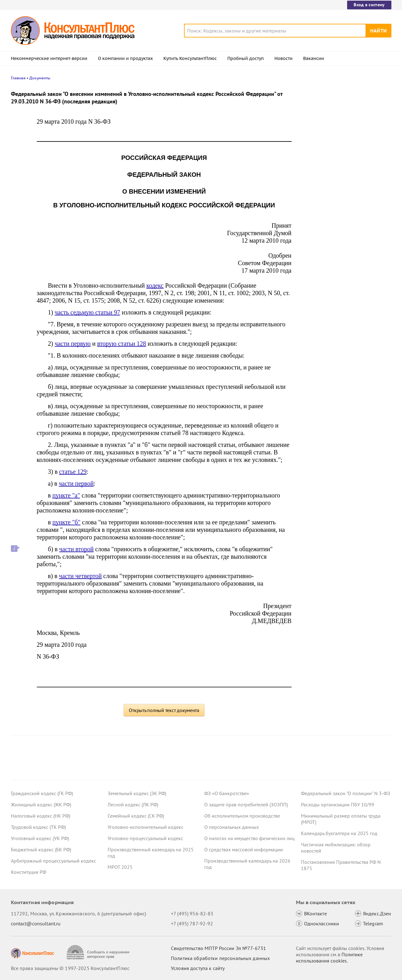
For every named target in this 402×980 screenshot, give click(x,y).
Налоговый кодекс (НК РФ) (41, 816)
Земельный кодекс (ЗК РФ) (137, 793)
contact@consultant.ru (36, 923)
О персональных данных (232, 827)
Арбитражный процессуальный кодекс (53, 861)
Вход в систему (369, 5)
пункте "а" (66, 495)
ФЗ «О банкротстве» (227, 793)
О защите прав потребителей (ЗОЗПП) (246, 804)
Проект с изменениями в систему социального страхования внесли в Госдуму (341, 156)
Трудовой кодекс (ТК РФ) (38, 827)
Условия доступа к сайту (198, 968)
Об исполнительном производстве (242, 816)
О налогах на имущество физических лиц (249, 838)
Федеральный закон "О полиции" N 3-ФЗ (346, 793)
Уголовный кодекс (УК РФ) (40, 838)
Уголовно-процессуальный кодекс (145, 838)
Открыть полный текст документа (164, 710)
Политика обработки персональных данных (220, 958)
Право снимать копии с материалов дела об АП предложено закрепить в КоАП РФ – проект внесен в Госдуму (343, 123)
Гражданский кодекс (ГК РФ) (42, 793)
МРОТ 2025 (120, 867)
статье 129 (73, 472)
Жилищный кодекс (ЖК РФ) (41, 804)
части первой (76, 483)
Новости (283, 58)
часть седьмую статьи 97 (87, 312)
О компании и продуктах (125, 58)
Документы (40, 78)
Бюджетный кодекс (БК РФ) (41, 849)
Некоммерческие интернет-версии (49, 58)
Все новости (317, 245)
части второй (76, 549)
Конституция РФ (29, 872)
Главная (18, 78)
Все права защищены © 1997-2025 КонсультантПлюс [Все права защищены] (70, 968)
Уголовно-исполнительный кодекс (145, 827)
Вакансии (314, 58)
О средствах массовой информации (244, 849)
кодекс (155, 285)
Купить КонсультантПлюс (190, 58)
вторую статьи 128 (121, 344)
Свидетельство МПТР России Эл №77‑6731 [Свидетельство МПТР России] (218, 948)
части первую (73, 344)
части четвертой (80, 576)
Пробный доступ (246, 58)
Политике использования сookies (329, 958)
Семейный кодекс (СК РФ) (136, 816)
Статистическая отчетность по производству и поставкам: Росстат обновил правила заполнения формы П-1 (343, 221)
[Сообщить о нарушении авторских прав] (99, 952)
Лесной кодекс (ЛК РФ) (133, 804)
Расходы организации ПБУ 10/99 (338, 804)
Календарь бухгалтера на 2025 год (339, 833)
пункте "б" (66, 522)
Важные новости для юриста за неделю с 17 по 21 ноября (337, 188)
